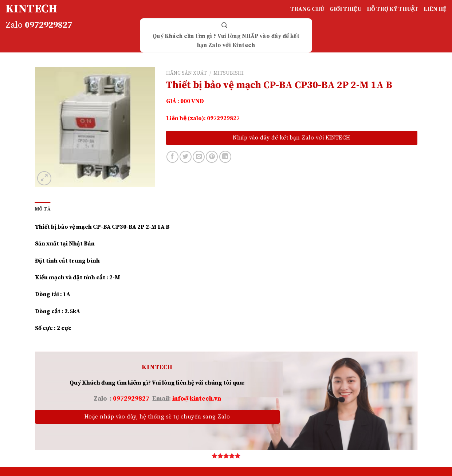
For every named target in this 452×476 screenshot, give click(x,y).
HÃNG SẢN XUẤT (186, 73)
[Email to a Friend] (199, 157)
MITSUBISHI (229, 73)
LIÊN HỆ (435, 9)
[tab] (43, 209)
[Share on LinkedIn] (225, 157)
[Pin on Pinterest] (212, 157)
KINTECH (31, 9)
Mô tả (43, 209)
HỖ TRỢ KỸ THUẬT (393, 9)
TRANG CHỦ (307, 9)
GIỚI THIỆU (346, 9)
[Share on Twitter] (186, 157)
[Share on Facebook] (172, 157)
